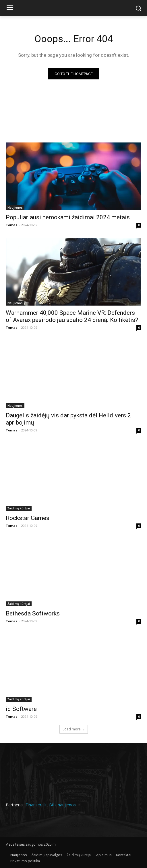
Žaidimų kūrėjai (19, 508)
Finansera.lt (36, 805)
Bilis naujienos (62, 805)
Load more (74, 729)
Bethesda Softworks (33, 613)
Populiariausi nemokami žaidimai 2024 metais (68, 217)
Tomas (11, 225)
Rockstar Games (28, 518)
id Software (21, 709)
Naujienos (15, 208)
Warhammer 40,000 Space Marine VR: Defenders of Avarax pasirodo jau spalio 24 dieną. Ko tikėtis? (72, 316)
